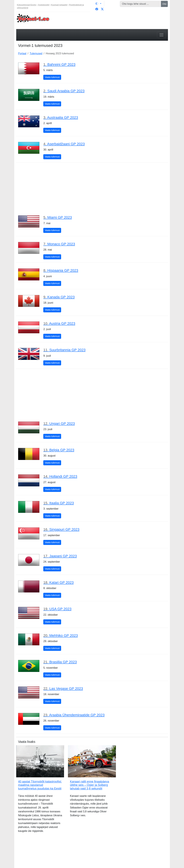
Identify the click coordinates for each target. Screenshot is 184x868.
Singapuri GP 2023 (61, 529)
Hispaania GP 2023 (61, 270)
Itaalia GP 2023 (59, 503)
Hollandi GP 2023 (60, 476)
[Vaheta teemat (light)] (98, 4)
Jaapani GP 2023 (60, 556)
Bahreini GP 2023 (59, 64)
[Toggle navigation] (161, 35)
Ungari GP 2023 (59, 424)
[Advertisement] (92, 189)
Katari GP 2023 (58, 582)
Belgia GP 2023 (59, 450)
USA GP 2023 (57, 609)
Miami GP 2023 (58, 217)
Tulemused (36, 53)
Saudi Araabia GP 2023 (64, 91)
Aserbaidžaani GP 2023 (64, 144)
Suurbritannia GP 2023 (64, 350)
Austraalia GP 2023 (61, 118)
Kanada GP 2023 (59, 297)
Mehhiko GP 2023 (60, 636)
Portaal (22, 53)
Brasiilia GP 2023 (60, 662)
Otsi (164, 4)
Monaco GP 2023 (59, 244)
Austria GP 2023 (59, 323)
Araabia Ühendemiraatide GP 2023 (74, 715)
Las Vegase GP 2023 (63, 689)
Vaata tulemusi (53, 77)
